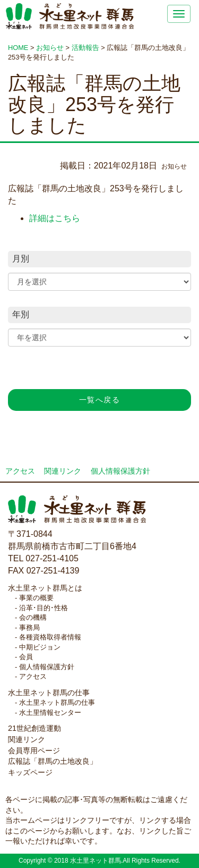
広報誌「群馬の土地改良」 (53, 761)
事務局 (29, 627)
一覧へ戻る (99, 400)
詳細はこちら (55, 218)
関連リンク (63, 471)
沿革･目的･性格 (44, 608)
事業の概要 (36, 598)
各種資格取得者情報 (50, 637)
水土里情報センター (50, 713)
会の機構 (33, 617)
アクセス (20, 471)
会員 (26, 657)
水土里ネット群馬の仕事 (49, 693)
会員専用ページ (34, 751)
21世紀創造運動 (34, 728)
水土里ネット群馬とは (45, 588)
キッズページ (30, 772)
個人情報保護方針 (120, 471)
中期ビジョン (40, 647)
